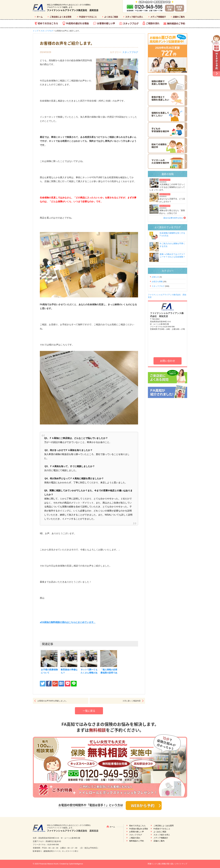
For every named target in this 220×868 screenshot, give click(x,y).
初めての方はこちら (48, 23)
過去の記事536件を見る (173, 218)
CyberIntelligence (76, 864)
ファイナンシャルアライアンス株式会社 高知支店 (73, 10)
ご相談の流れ (153, 23)
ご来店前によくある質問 (60, 17)
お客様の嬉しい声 (106, 23)
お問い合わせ (168, 361)
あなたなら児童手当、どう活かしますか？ (172, 200)
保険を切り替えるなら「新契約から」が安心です (172, 212)
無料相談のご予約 (176, 23)
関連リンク (152, 864)
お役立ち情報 (157, 282)
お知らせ (155, 277)
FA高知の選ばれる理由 (77, 23)
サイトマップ (182, 864)
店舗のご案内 (179, 17)
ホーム (40, 17)
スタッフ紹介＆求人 (134, 17)
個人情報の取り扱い (166, 864)
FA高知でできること (88, 17)
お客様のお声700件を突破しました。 (53, 701)
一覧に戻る (89, 711)
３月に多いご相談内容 (131, 701)
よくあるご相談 (111, 17)
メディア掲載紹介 (158, 17)
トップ (36, 31)
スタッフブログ (131, 23)
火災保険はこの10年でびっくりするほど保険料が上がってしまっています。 (167, 187)
